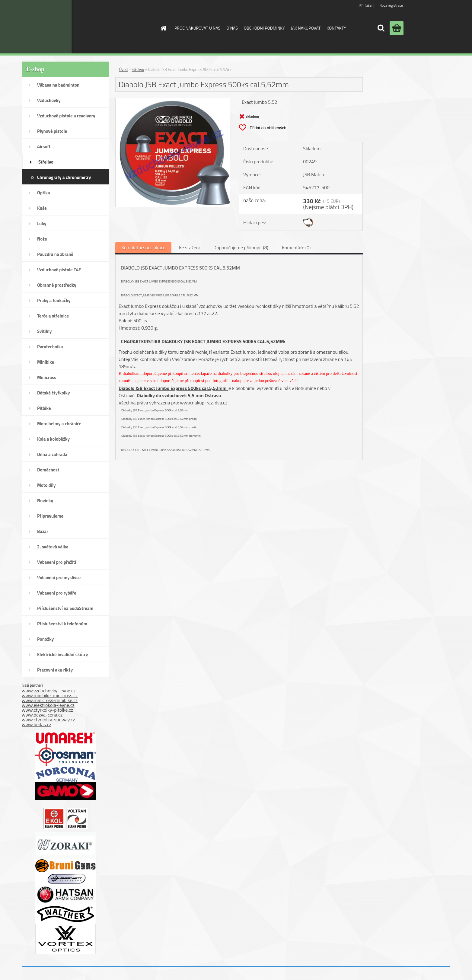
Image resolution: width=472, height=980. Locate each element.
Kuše (42, 208)
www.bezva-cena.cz (42, 715)
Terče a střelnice (53, 316)
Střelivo (46, 162)
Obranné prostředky (57, 285)
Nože (42, 239)
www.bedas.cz (37, 724)
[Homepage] (163, 28)
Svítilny (45, 331)
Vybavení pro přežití (57, 562)
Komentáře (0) (296, 247)
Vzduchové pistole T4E (59, 270)
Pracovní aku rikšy (55, 670)
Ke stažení (189, 247)
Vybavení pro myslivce (59, 578)
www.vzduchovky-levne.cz (49, 691)
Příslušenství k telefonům (62, 624)
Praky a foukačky (54, 300)
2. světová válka (53, 547)
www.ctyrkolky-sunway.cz (48, 720)
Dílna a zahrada (52, 454)
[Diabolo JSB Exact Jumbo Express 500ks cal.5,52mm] (173, 101)
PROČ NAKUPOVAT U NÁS (197, 28)
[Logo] (104, 27)
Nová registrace (391, 5)
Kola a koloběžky (53, 439)
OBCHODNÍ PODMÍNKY (264, 28)
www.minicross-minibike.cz (50, 700)
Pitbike (44, 408)
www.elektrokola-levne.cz (48, 705)
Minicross (47, 377)
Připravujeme (50, 516)
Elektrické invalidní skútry (62, 654)
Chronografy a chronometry (64, 177)
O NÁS (232, 28)
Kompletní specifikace (143, 247)
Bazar (43, 531)
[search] (381, 28)
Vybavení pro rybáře (57, 593)
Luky (42, 223)
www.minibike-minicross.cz (50, 695)
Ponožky (45, 639)
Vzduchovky (49, 100)
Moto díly (46, 485)
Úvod (123, 69)
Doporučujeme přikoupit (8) (241, 247)
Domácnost (48, 470)
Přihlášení (367, 5)
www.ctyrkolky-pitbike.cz (47, 710)
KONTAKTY (336, 28)
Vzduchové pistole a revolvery (66, 116)
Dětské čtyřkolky (53, 393)
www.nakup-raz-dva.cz (204, 403)
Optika (44, 193)
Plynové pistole (52, 131)
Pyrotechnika (50, 347)
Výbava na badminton (58, 85)
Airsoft (44, 147)
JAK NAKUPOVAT (306, 28)
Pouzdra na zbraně (55, 254)
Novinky (45, 501)
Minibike (46, 362)
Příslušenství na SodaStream (65, 608)
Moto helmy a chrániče (59, 424)
